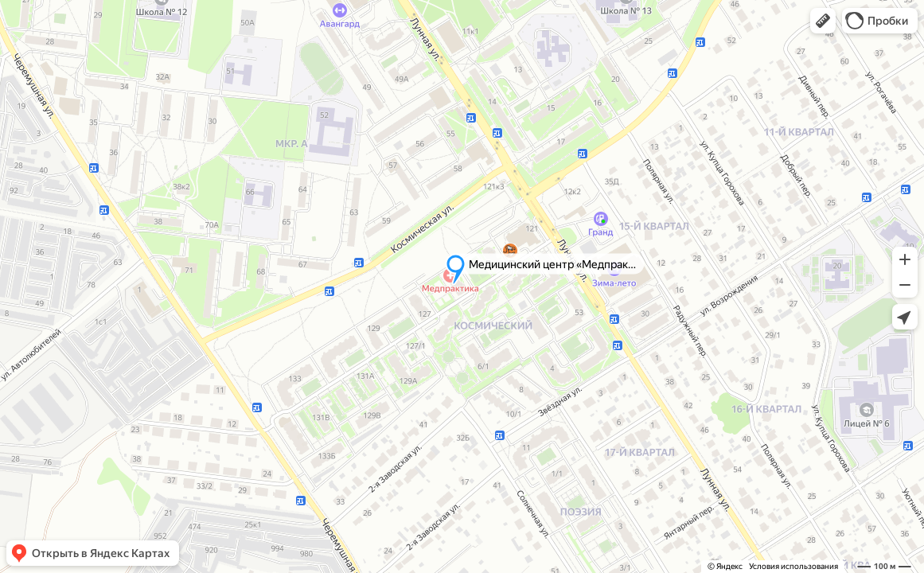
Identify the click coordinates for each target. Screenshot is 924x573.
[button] (823, 21)
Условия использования (793, 566)
